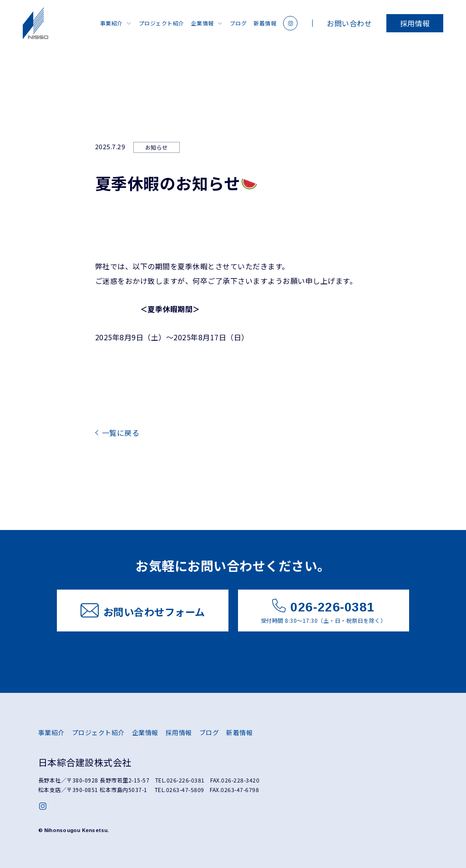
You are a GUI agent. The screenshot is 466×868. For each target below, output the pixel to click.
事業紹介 (111, 23)
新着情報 (265, 23)
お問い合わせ (349, 23)
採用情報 (415, 23)
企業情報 (203, 23)
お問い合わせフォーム (143, 611)
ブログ (238, 23)
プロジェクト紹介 (162, 23)
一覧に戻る (121, 433)
